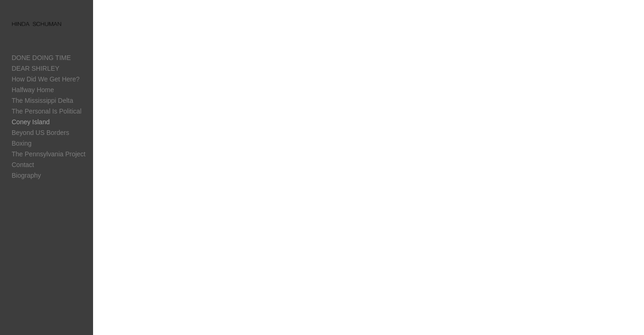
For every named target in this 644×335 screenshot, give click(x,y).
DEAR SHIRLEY (36, 68)
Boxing (22, 143)
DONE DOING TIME (41, 58)
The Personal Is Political (47, 111)
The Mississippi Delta (42, 100)
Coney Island (31, 122)
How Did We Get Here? (46, 79)
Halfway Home (33, 90)
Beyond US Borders (40, 133)
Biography (26, 175)
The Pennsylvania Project (49, 154)
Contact (23, 165)
